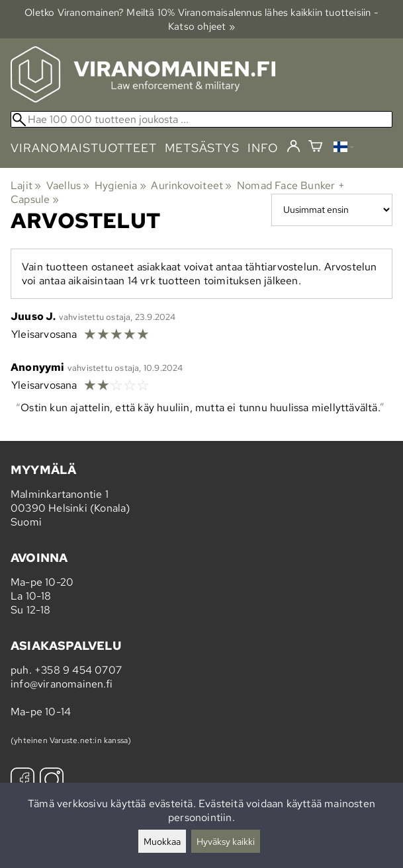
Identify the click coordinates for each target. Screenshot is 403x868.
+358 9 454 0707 (78, 670)
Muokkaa (162, 841)
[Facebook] (22, 781)
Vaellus (68, 185)
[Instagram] (52, 781)
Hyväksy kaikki (226, 841)
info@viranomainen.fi (62, 684)
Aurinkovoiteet (191, 185)
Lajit (26, 185)
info (263, 148)
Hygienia (120, 185)
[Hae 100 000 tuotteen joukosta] (201, 119)
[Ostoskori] (315, 148)
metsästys (202, 148)
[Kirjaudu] (293, 147)
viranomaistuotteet (84, 148)
